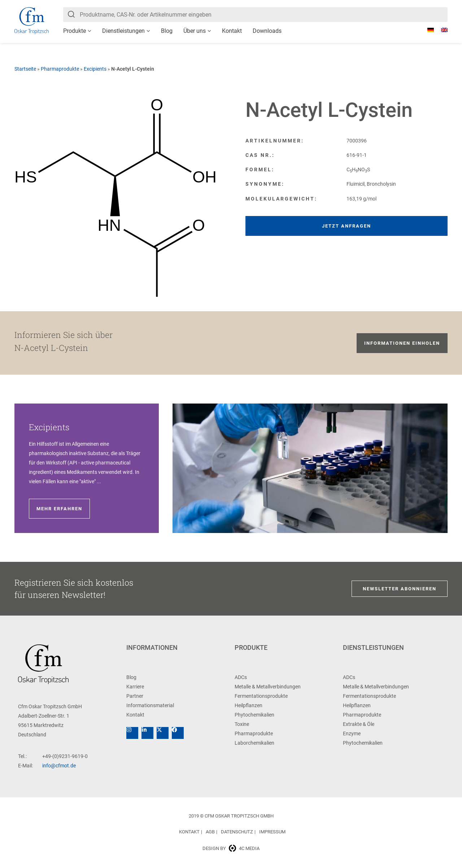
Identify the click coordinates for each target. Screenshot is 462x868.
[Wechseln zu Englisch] (441, 30)
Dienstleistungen (123, 31)
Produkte (75, 31)
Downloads (267, 31)
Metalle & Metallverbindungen (268, 687)
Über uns (195, 31)
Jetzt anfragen (346, 226)
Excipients (95, 69)
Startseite (25, 69)
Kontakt (232, 31)
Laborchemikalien (254, 743)
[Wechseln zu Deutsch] (427, 30)
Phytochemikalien (254, 715)
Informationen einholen (402, 343)
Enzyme (352, 733)
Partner (135, 696)
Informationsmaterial (150, 705)
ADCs (241, 677)
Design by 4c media (231, 848)
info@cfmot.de (59, 766)
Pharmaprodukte (60, 69)
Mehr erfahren (59, 509)
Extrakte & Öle (359, 724)
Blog (167, 31)
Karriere (135, 687)
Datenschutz (237, 832)
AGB (210, 832)
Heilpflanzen (249, 705)
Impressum (272, 832)
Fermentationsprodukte (261, 696)
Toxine (242, 724)
